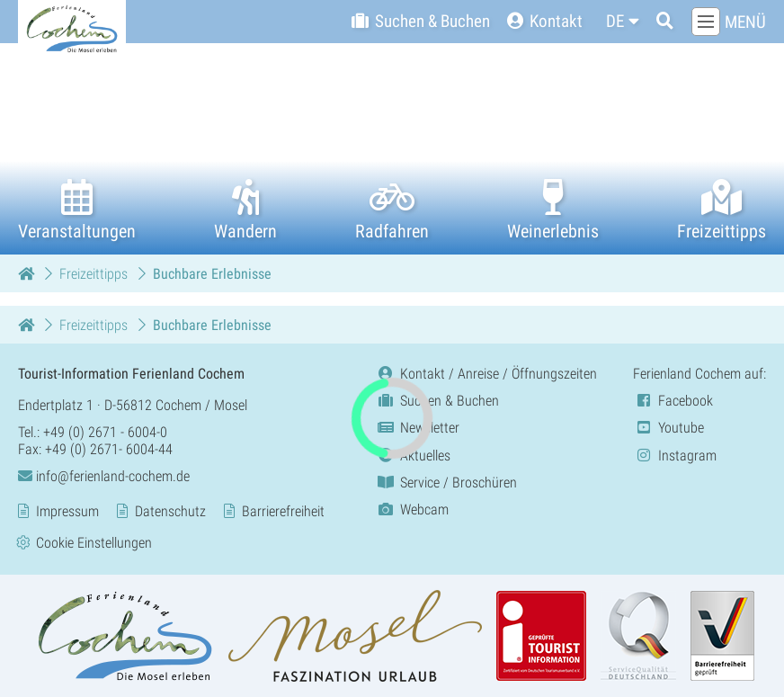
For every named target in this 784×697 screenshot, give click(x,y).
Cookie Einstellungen (94, 542)
